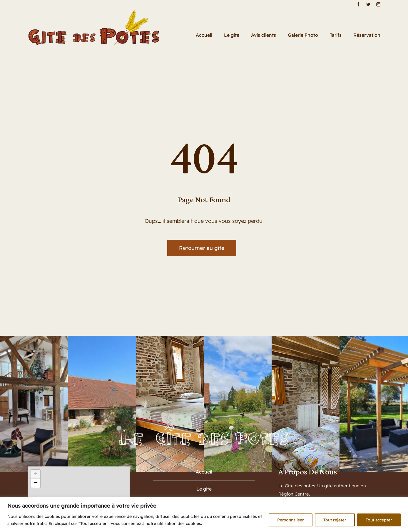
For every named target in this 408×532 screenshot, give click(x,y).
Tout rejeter (335, 520)
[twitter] (368, 4)
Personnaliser (291, 520)
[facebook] (358, 4)
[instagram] (378, 4)
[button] (36, 474)
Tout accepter (379, 520)
